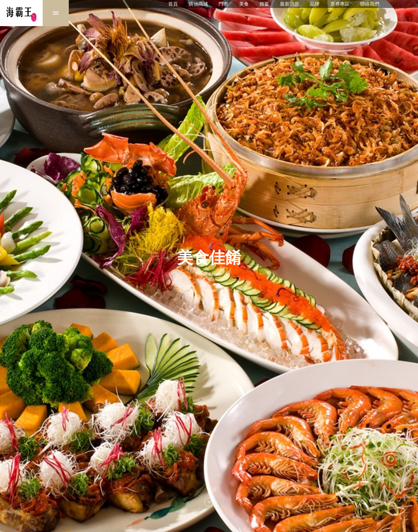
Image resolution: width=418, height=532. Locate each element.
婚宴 (264, 4)
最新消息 (290, 4)
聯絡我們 (370, 4)
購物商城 (198, 4)
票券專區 (340, 4)
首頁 (173, 4)
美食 (244, 4)
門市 (223, 4)
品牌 (315, 4)
